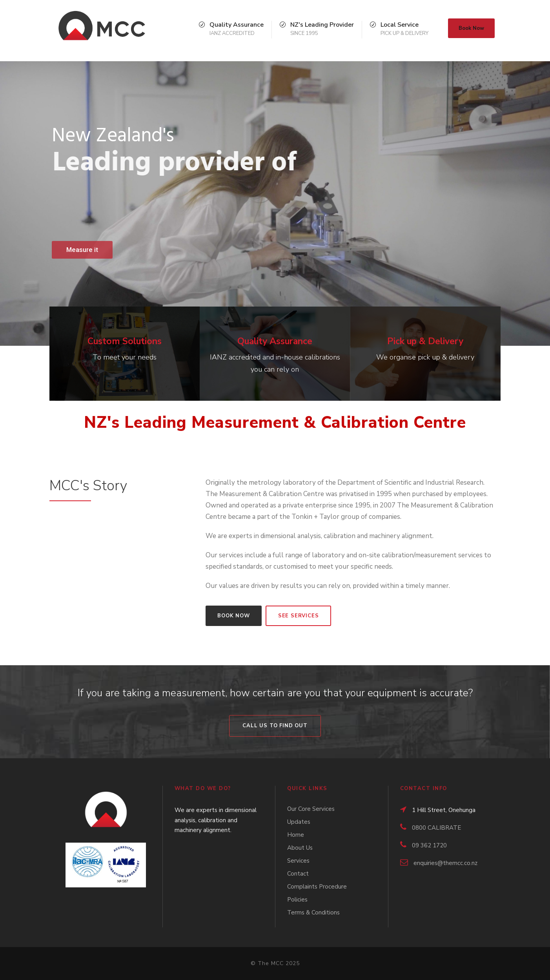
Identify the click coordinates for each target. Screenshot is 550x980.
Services (298, 861)
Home (296, 835)
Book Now (471, 28)
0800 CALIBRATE (436, 828)
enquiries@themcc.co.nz (445, 863)
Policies (297, 900)
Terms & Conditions (313, 912)
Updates (299, 822)
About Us (300, 848)
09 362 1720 (429, 845)
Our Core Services (311, 809)
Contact (298, 874)
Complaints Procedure (317, 887)
